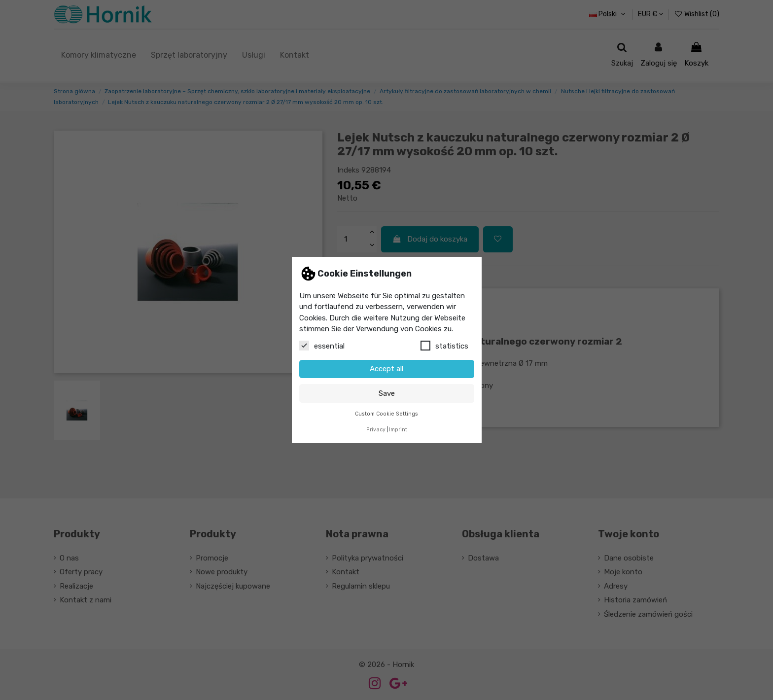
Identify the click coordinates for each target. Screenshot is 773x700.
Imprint (398, 430)
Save (387, 393)
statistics (444, 346)
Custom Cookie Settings (386, 414)
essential (322, 346)
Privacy (376, 430)
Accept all (386, 369)
